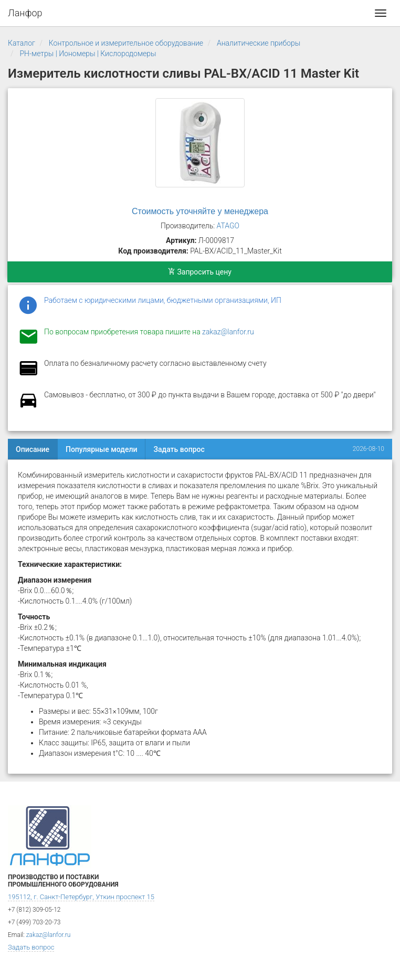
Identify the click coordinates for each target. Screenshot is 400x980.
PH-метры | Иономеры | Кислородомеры (88, 54)
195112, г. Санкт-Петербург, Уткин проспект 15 (81, 897)
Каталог (22, 43)
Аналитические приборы (259, 43)
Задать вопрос (179, 449)
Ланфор (25, 13)
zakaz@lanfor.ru (228, 332)
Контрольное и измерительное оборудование (126, 43)
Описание (33, 449)
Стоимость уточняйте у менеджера (200, 211)
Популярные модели (101, 449)
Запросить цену (200, 272)
